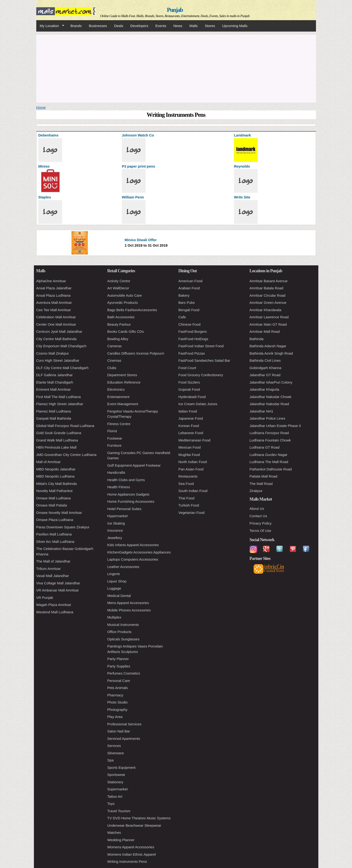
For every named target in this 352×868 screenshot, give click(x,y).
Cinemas (114, 360)
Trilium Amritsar (49, 569)
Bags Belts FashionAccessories (132, 310)
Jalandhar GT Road (265, 375)
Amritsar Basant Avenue (269, 281)
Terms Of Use (261, 531)
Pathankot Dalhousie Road (271, 469)
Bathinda (257, 339)
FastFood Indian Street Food (201, 346)
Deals (119, 26)
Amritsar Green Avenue (268, 303)
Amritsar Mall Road (265, 331)
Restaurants (188, 476)
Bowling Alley (118, 339)
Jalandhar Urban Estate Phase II (275, 426)
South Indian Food (193, 491)
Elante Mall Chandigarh (55, 382)
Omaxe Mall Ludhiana (54, 498)
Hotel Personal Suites (124, 509)
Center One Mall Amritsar (56, 324)
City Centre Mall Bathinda (56, 339)
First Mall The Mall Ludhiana (59, 397)
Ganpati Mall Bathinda (54, 418)
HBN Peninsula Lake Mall (56, 447)
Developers (139, 26)
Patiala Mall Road (264, 476)
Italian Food (188, 411)
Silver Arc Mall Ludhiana (55, 542)
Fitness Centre (119, 424)
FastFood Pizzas (192, 353)
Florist (112, 431)
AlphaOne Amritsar (51, 281)
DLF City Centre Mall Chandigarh (62, 368)
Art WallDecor (118, 288)
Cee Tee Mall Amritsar (54, 310)
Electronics (116, 389)
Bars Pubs (187, 303)
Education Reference (124, 382)
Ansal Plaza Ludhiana (53, 295)
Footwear (115, 438)
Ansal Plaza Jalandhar (54, 288)
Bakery (184, 295)
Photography (117, 710)
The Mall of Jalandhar (53, 561)
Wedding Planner (121, 840)
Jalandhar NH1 (261, 411)
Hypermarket (118, 516)
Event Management (123, 404)
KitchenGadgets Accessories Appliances (139, 552)
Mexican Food (190, 447)
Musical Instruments (123, 625)
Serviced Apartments (124, 739)
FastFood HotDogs (193, 339)
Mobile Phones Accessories (129, 610)
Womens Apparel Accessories (131, 847)
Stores (210, 26)
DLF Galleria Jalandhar (55, 375)
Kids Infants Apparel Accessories (133, 545)
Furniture (114, 445)
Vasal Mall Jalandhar (53, 576)
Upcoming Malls (235, 26)
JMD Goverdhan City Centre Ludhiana (66, 455)
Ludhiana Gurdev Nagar (269, 455)
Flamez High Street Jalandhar (60, 404)
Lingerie (114, 574)
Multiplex (114, 617)
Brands (76, 26)
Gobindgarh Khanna (265, 368)
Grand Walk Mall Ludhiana (57, 440)
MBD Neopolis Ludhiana (55, 476)
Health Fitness (119, 487)
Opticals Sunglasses (123, 639)
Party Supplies (119, 666)
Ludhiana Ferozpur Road (269, 433)
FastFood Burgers (193, 331)
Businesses (98, 26)
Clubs (112, 368)
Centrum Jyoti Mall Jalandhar (59, 331)
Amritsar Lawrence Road (269, 317)
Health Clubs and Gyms (126, 480)
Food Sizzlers (189, 382)
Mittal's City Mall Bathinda (57, 484)
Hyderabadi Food (192, 397)
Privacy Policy (261, 523)
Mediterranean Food (194, 440)
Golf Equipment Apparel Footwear (134, 465)
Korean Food (189, 426)
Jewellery (115, 538)
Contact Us (258, 516)
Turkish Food (189, 505)
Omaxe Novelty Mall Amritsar (59, 513)
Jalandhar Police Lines (267, 418)
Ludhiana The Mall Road (269, 462)
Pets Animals (118, 688)
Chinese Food (190, 324)
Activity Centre (119, 281)
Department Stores (122, 375)
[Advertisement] (176, 68)
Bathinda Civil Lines (265, 360)
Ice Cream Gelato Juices (198, 404)
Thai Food (187, 498)
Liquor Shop (117, 581)
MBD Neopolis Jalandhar (56, 469)
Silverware (116, 753)
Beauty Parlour (119, 324)
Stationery (115, 782)
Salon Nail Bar (119, 731)
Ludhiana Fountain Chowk (270, 440)
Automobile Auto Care (125, 295)
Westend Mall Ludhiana (55, 612)
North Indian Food (193, 462)
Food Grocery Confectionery (201, 375)
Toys (111, 804)
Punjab (175, 10)
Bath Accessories (121, 317)
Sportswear (116, 775)
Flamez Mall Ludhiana (54, 411)
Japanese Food (191, 418)
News (178, 26)
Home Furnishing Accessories (131, 501)
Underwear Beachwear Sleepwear (134, 825)
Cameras (115, 346)
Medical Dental (119, 596)
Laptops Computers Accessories (133, 559)
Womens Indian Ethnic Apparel (132, 854)
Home (41, 107)
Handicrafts (116, 472)
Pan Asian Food (191, 469)
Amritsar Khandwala (265, 310)
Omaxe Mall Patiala (52, 505)
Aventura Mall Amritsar (54, 303)
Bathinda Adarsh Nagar (268, 346)
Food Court (187, 368)
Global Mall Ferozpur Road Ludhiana (65, 426)
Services (114, 746)
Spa (111, 760)
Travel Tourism (119, 811)
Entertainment (118, 397)
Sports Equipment (121, 767)
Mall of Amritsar (48, 462)
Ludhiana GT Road (265, 447)
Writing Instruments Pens (127, 861)
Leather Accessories (123, 567)
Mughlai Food (189, 455)
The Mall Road (261, 484)
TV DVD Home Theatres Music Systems (139, 818)
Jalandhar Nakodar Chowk (271, 397)
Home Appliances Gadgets (128, 494)
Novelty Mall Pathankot (54, 491)
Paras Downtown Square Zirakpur (63, 527)
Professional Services (124, 724)
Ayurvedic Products (123, 303)
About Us (257, 509)
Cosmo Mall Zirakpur (53, 353)
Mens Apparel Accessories (128, 603)
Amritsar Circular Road (268, 295)
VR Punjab (45, 598)
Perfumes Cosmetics (124, 673)
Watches (114, 833)
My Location (50, 26)
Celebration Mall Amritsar (56, 317)
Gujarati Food (189, 389)
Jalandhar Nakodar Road (269, 404)
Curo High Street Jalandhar (58, 360)
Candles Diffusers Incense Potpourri (136, 353)
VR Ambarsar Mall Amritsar (58, 590)
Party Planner (118, 659)
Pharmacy (115, 695)
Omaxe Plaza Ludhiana (55, 520)
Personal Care (119, 681)
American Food (191, 281)
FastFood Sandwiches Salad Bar (204, 360)
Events (161, 26)
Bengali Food (189, 310)
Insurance (115, 530)
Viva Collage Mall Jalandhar (58, 583)
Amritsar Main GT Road (268, 324)
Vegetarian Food (192, 513)
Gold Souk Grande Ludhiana (59, 433)
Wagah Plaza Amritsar (54, 605)
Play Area (115, 717)
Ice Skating (116, 523)
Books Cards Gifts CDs (126, 331)
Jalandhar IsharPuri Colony (271, 382)
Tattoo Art (115, 796)
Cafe (182, 317)
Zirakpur (256, 491)
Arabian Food (189, 288)
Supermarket (118, 789)
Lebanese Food (191, 433)
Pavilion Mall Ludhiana (54, 534)
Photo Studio (118, 702)
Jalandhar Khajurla (264, 389)
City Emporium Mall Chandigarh (61, 346)
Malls (194, 26)
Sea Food (186, 484)
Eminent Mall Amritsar (54, 389)
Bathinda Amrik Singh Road (271, 353)
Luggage (114, 588)
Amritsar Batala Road (267, 288)
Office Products (119, 632)
